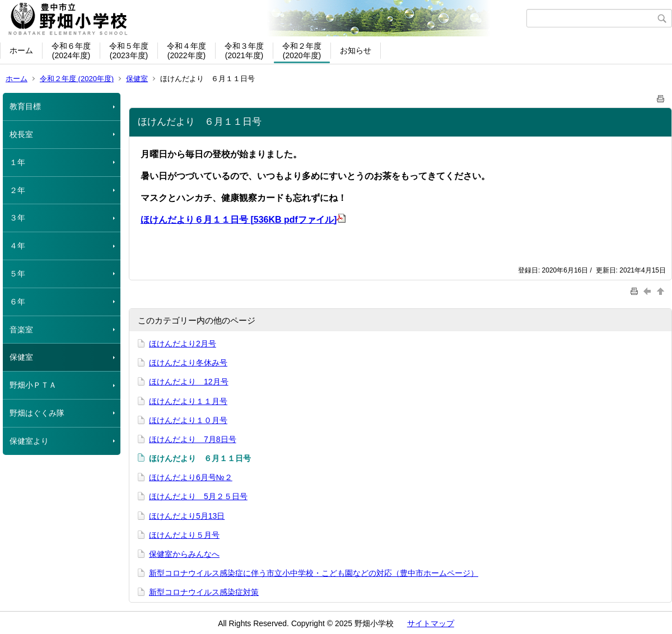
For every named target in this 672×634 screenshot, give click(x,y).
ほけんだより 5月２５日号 (198, 496)
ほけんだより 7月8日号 (193, 439)
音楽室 (21, 330)
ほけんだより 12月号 (189, 382)
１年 (17, 162)
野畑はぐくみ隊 (37, 413)
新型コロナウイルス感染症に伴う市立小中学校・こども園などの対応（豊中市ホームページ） (314, 573)
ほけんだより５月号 (184, 535)
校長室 (21, 134)
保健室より (29, 441)
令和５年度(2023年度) (129, 51)
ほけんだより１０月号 (188, 420)
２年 (17, 190)
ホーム (21, 50)
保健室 (137, 79)
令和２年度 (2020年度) (77, 79)
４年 (17, 246)
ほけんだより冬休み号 (188, 363)
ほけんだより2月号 (183, 344)
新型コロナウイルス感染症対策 (204, 592)
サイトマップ (431, 623)
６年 (17, 302)
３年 (17, 218)
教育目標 (25, 106)
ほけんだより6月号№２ (191, 477)
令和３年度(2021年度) (244, 51)
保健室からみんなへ (184, 554)
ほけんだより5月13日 (187, 516)
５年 (17, 274)
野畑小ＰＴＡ (33, 385)
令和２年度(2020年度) (302, 51)
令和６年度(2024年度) (71, 51)
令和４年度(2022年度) (186, 51)
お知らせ (356, 50)
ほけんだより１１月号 (188, 401)
